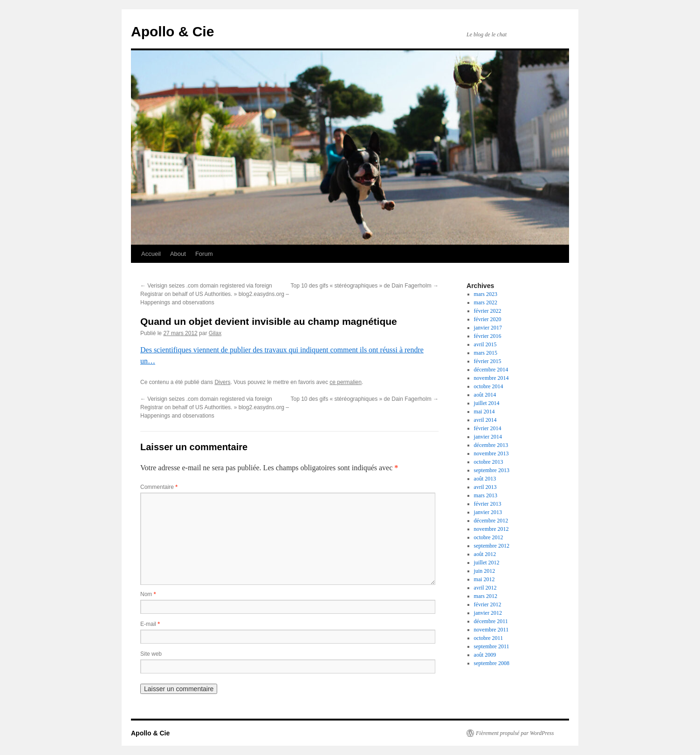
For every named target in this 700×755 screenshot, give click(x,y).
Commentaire (159, 487)
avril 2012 (485, 588)
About (178, 254)
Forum (204, 254)
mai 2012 (484, 579)
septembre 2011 (492, 646)
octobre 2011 (489, 638)
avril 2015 (485, 344)
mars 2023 (486, 294)
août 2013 (485, 479)
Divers (222, 382)
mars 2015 (486, 353)
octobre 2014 (489, 386)
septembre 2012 (492, 546)
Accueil (151, 254)
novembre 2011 (491, 630)
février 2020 (488, 319)
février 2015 (488, 361)
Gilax (215, 333)
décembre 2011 (491, 621)
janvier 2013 (488, 512)
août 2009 (485, 655)
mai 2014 (484, 412)
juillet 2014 (487, 403)
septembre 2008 (492, 663)
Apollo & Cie (172, 31)
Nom (148, 594)
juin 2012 (485, 571)
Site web (151, 654)
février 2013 (488, 504)
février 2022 (488, 311)
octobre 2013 (489, 462)
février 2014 (488, 428)
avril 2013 (485, 487)
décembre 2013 (491, 445)
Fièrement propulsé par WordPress (515, 733)
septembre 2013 (492, 470)
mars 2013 (486, 495)
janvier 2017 (488, 328)
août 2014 (485, 395)
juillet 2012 (487, 563)
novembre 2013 (491, 453)
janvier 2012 (488, 613)
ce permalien (346, 382)
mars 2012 (486, 596)
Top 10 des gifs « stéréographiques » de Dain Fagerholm (364, 286)
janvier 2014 (488, 437)
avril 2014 (485, 420)
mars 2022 (486, 302)
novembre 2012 (491, 529)
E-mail (150, 624)
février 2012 (488, 604)
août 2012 (485, 554)
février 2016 (488, 336)
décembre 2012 (491, 521)
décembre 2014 (491, 370)
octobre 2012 (489, 537)
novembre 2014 (491, 378)
